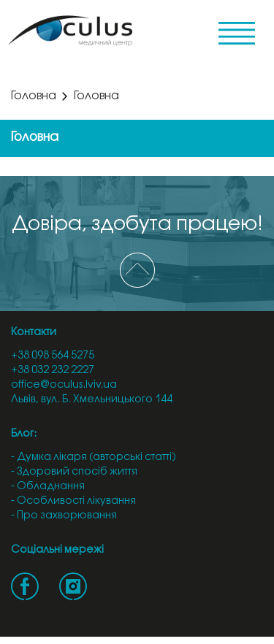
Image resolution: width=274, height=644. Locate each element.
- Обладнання (48, 487)
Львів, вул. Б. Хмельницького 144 (92, 400)
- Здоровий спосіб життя (74, 472)
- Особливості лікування (73, 501)
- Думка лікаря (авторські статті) (94, 457)
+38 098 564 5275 (53, 356)
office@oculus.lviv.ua (64, 385)
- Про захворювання (64, 516)
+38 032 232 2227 (53, 371)
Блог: (24, 434)
